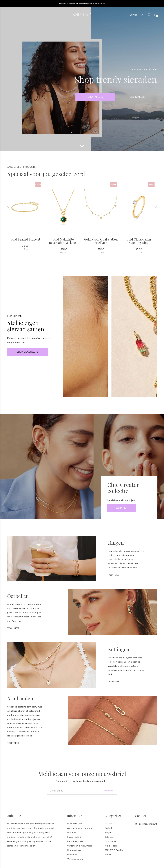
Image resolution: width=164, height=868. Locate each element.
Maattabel (72, 855)
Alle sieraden (111, 846)
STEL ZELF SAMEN (114, 850)
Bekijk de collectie (28, 352)
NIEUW (108, 824)
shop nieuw (95, 97)
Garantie (72, 832)
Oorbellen (109, 828)
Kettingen (109, 837)
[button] (10, 14)
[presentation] (8, 206)
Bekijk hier (121, 508)
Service (134, 15)
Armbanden (111, 841)
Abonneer (108, 791)
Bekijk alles (137, 97)
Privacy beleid (74, 837)
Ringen (108, 832)
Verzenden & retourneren (80, 846)
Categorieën (113, 816)
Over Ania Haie (75, 824)
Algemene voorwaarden (79, 828)
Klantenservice (74, 850)
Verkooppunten (75, 859)
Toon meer (114, 575)
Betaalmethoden (76, 841)
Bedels (108, 855)
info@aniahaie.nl (148, 824)
